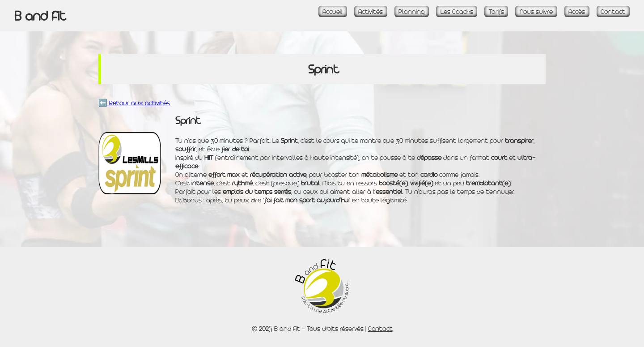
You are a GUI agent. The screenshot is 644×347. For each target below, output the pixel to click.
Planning (411, 11)
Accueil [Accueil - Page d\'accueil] (333, 11)
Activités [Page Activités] (371, 11)
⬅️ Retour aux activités (134, 103)
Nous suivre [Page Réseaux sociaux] (536, 11)
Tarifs (496, 11)
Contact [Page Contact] (613, 11)
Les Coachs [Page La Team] (457, 11)
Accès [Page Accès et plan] (577, 11)
